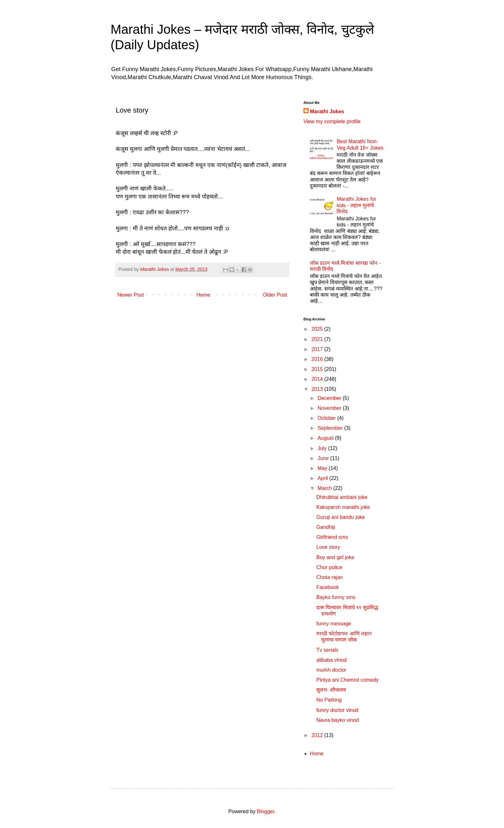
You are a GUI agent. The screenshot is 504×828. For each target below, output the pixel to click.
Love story (328, 547)
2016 (318, 359)
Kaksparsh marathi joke (343, 507)
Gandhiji (326, 527)
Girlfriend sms (332, 537)
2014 (318, 379)
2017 (318, 349)
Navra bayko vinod (338, 720)
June (324, 458)
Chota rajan (330, 577)
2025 (318, 329)
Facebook (328, 587)
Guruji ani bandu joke (341, 517)
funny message (334, 624)
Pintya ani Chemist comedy (347, 680)
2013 (318, 389)
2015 (318, 369)
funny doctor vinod (337, 710)
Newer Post (131, 295)
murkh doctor (331, 670)
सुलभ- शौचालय (331, 690)
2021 (318, 339)
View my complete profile (332, 121)
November (330, 408)
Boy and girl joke (335, 557)
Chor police (329, 567)
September (331, 428)
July (323, 448)
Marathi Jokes (327, 111)
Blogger (265, 811)
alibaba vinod (331, 660)
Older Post (275, 295)
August (326, 438)
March (325, 488)
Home (203, 295)
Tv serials (327, 650)
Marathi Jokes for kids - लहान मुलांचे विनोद (356, 205)
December (330, 398)
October (327, 418)
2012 (318, 735)
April (323, 478)
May (323, 468)
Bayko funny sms (336, 597)
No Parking (329, 700)
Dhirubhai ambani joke (342, 497)
